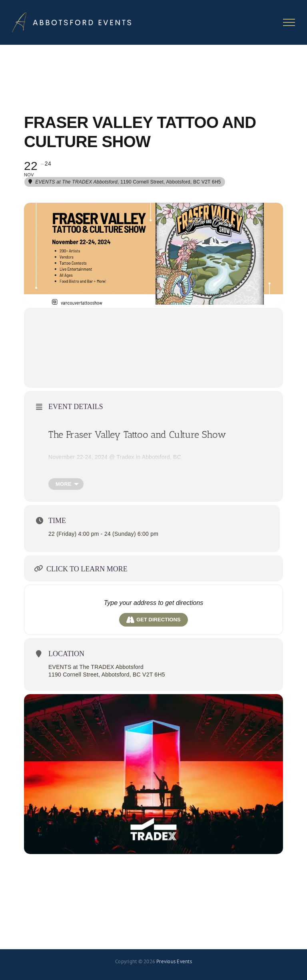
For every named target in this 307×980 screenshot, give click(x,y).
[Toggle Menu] (289, 22)
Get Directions (153, 620)
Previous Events (174, 961)
